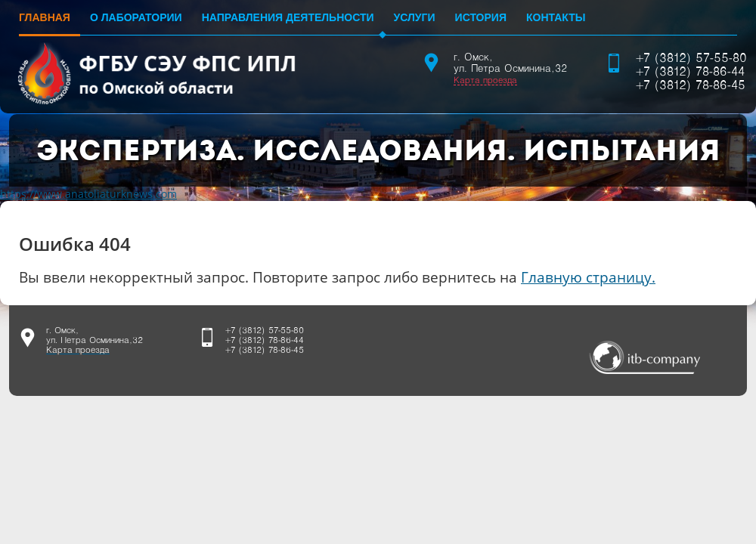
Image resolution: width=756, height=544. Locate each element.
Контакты (556, 17)
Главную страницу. (588, 277)
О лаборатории (136, 17)
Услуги (415, 17)
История (481, 17)
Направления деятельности (288, 17)
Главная (45, 17)
